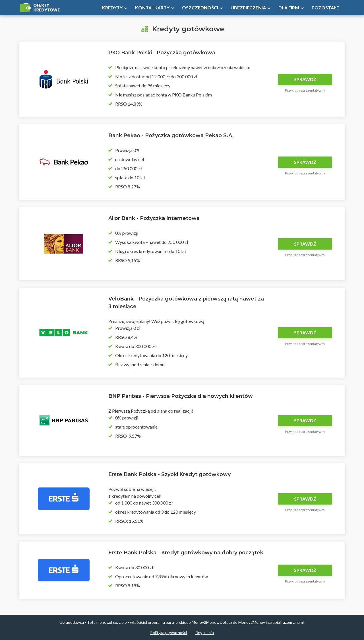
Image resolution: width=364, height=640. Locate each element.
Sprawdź (305, 79)
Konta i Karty (152, 8)
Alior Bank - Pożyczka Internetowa (154, 218)
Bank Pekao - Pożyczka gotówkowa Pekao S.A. (171, 135)
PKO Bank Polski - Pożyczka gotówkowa (162, 53)
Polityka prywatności (168, 632)
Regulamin (205, 632)
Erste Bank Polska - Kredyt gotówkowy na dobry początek (186, 553)
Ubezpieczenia (248, 8)
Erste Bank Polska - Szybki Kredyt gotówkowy (169, 474)
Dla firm (289, 8)
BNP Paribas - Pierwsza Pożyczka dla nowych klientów (181, 396)
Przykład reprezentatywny (305, 90)
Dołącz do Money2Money (242, 622)
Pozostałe (325, 8)
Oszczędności (200, 8)
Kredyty (112, 8)
